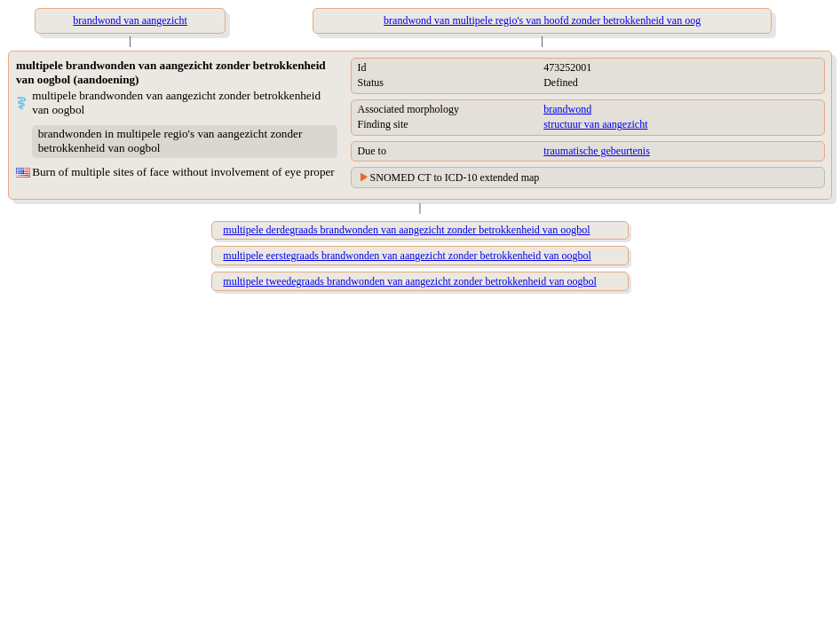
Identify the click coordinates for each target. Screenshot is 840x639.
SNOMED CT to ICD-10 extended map (455, 177)
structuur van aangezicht (595, 124)
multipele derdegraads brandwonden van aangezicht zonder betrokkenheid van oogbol (406, 230)
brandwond (567, 109)
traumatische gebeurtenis (597, 151)
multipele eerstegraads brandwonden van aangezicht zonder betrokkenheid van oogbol (407, 256)
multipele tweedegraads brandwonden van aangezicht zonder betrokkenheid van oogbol (410, 281)
